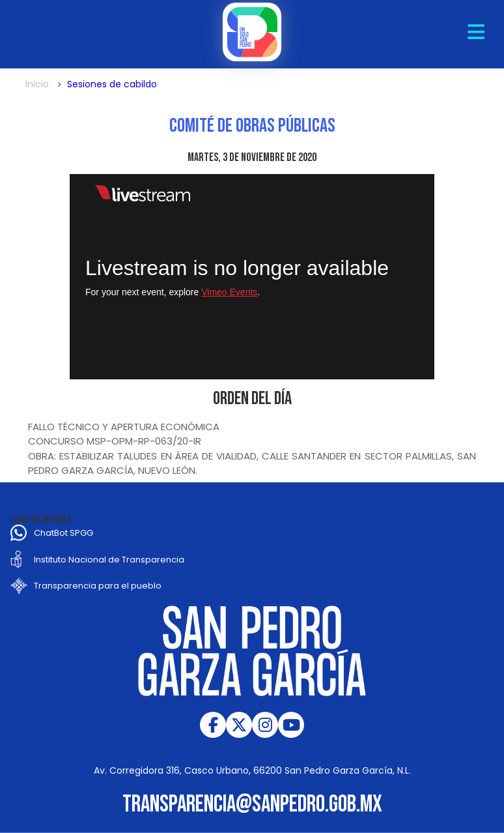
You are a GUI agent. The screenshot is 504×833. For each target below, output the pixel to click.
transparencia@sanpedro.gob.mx (252, 805)
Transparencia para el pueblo (98, 586)
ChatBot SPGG (63, 533)
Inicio (37, 84)
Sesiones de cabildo (112, 84)
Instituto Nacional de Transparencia (109, 560)
